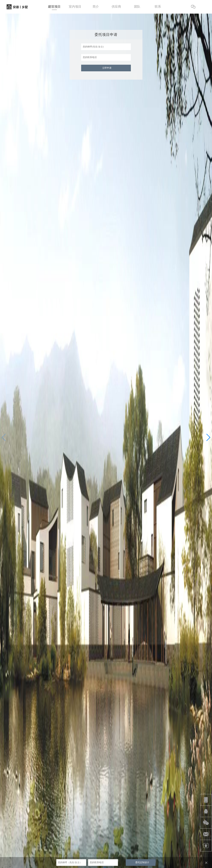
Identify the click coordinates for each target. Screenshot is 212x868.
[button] (208, 437)
